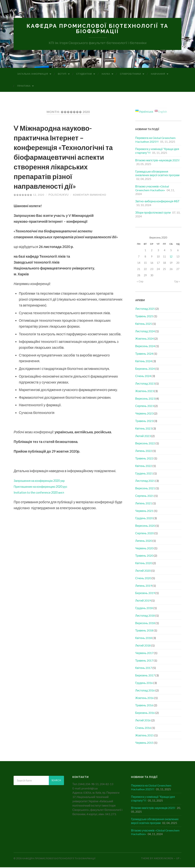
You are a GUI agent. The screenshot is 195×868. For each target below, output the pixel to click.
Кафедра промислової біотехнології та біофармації (97, 29)
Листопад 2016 (145, 691)
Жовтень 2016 (145, 698)
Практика (24, 86)
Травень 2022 (144, 459)
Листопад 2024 (145, 332)
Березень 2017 (145, 676)
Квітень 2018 (144, 639)
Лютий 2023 (143, 436)
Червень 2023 (144, 414)
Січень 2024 (143, 377)
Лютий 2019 (143, 601)
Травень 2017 (144, 661)
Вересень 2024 (145, 347)
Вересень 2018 (145, 624)
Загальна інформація (33, 74)
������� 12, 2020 (29, 196)
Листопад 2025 (145, 309)
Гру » (177, 282)
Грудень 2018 (144, 609)
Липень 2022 (144, 451)
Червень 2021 (144, 511)
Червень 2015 (144, 743)
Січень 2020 (143, 579)
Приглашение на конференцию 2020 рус (46, 487)
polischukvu (59, 196)
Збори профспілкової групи (153, 213)
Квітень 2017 (144, 668)
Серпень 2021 (145, 496)
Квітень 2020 (144, 564)
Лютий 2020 (143, 571)
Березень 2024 (145, 369)
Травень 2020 (144, 556)
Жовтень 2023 (145, 392)
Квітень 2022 (144, 466)
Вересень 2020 (145, 526)
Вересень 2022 (145, 444)
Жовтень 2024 (145, 339)
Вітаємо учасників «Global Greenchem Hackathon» (152, 189)
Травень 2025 (144, 317)
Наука (106, 74)
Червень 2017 (144, 654)
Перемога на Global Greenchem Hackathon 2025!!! (155, 140)
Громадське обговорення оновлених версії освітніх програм (157, 174)
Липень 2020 (144, 541)
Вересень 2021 (145, 489)
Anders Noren (163, 859)
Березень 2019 (145, 594)
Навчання (158, 74)
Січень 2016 (143, 728)
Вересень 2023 (145, 399)
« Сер (140, 282)
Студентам (84, 74)
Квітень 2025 (144, 324)
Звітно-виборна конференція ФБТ (157, 202)
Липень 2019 (144, 586)
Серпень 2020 (145, 534)
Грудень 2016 (144, 683)
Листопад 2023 (145, 384)
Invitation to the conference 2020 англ (43, 493)
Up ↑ (179, 859)
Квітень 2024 (144, 362)
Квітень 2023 (144, 429)
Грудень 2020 (144, 519)
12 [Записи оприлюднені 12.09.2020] (171, 257)
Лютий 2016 (143, 721)
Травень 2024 (144, 354)
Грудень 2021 (144, 474)
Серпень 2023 (145, 407)
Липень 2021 (144, 504)
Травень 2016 (144, 706)
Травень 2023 (144, 422)
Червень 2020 (144, 549)
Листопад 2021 (145, 481)
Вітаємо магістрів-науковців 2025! (157, 161)
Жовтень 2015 (145, 736)
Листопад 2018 (145, 616)
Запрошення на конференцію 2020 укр (44, 481)
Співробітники (130, 74)
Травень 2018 (144, 631)
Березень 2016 (145, 713)
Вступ (62, 74)
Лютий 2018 (143, 646)
